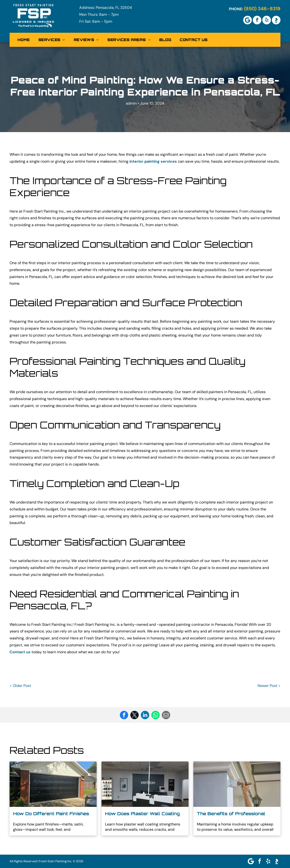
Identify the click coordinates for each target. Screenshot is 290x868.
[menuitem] (24, 40)
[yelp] (267, 20)
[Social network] (276, 20)
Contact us (20, 652)
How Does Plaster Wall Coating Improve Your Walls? (142, 814)
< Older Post (20, 686)
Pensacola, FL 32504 (114, 8)
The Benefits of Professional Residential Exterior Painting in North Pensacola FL (233, 814)
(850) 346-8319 (262, 9)
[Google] (248, 20)
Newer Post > (269, 686)
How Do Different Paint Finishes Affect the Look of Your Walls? (51, 814)
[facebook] (257, 20)
